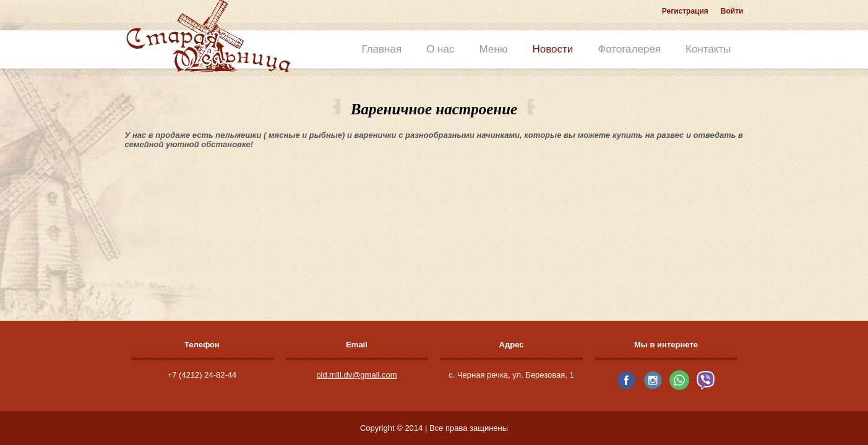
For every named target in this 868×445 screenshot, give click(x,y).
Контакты (708, 49)
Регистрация (685, 11)
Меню (493, 49)
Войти (732, 11)
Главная (381, 49)
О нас (440, 49)
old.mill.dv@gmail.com (356, 375)
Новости (552, 49)
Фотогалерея (629, 49)
